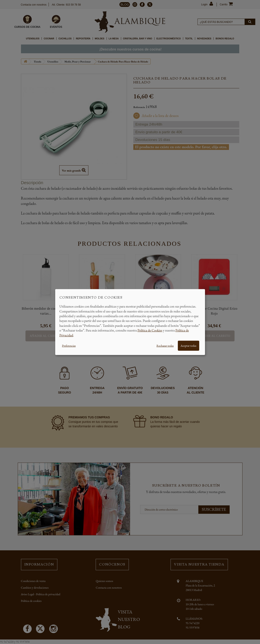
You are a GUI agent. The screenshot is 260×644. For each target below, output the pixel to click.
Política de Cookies (150, 330)
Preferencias (69, 346)
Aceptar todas (189, 346)
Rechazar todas (165, 346)
